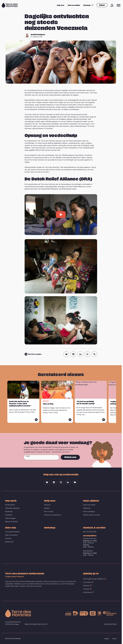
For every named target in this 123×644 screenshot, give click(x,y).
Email (28, 456)
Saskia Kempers (38, 34)
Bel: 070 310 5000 (90, 532)
